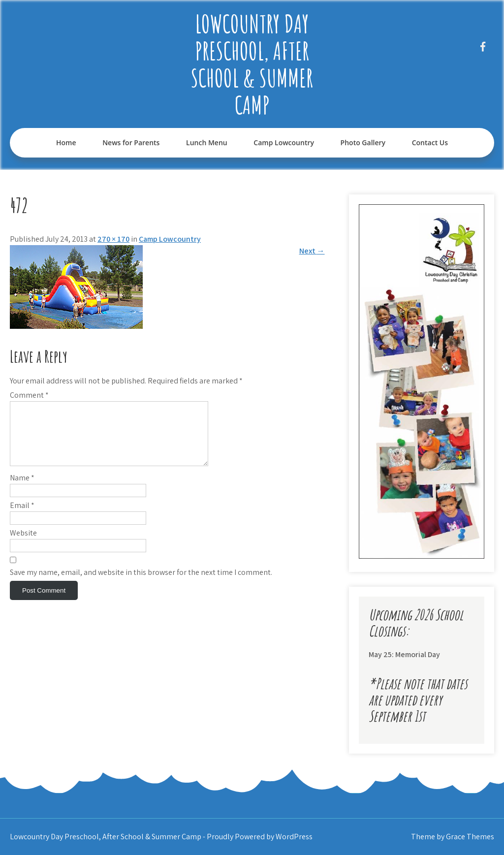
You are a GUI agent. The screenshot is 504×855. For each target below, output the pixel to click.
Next (312, 251)
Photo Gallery (363, 142)
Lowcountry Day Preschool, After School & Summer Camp (252, 64)
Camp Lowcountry (284, 142)
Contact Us (430, 142)
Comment (29, 395)
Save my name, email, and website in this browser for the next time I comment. (141, 584)
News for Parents (131, 142)
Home (66, 142)
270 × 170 (113, 239)
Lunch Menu (207, 142)
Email (22, 517)
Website (23, 545)
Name (22, 490)
